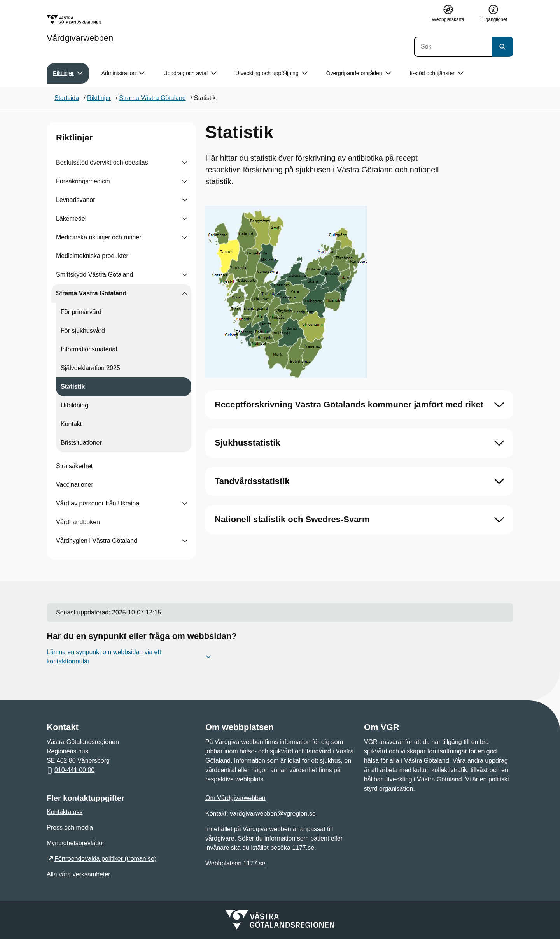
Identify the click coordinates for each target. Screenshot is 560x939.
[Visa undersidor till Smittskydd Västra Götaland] (185, 275)
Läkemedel (71, 219)
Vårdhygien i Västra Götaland (97, 541)
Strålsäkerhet (74, 466)
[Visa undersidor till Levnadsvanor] (185, 200)
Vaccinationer (75, 485)
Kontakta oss (65, 812)
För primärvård (81, 312)
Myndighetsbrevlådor (76, 843)
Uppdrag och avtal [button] (190, 73)
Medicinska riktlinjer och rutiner (99, 237)
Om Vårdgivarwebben (235, 798)
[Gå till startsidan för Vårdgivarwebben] (80, 28)
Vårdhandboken (78, 522)
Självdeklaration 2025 (90, 368)
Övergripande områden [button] (359, 73)
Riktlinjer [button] (68, 73)
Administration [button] (123, 73)
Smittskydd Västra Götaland (94, 275)
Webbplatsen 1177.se (235, 863)
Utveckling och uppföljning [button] (271, 73)
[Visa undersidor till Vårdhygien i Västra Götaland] (185, 541)
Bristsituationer (81, 443)
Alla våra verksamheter (79, 874)
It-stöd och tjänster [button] (437, 73)
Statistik (73, 387)
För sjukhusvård (83, 331)
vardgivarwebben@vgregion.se (273, 814)
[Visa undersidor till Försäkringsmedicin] (185, 181)
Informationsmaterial (89, 349)
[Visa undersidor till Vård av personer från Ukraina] (185, 504)
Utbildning (74, 405)
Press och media (70, 828)
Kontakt (71, 424)
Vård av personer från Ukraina (98, 503)
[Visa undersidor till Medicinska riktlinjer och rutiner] (185, 237)
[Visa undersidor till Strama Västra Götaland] (185, 293)
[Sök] (453, 47)
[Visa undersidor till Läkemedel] (185, 219)
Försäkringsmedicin (83, 181)
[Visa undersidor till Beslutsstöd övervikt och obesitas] (185, 163)
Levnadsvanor (76, 200)
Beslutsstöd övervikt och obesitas (102, 162)
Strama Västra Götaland (91, 293)
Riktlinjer (74, 138)
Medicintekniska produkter (92, 256)
